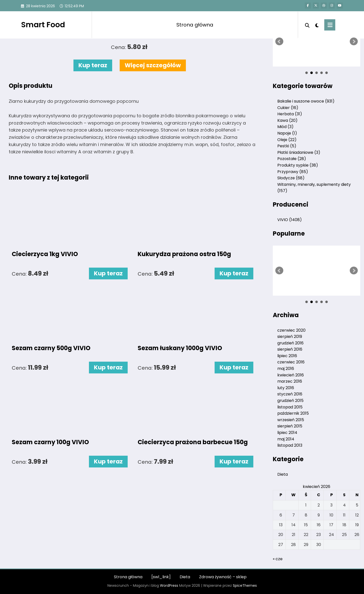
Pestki (287, 146)
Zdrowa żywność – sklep (223, 577)
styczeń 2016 (290, 394)
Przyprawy (293, 172)
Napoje (287, 133)
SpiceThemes (245, 585)
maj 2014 (286, 439)
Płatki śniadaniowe (299, 152)
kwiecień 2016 (291, 375)
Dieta (283, 474)
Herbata (290, 114)
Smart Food (43, 25)
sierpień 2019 (290, 337)
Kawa (287, 120)
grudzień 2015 (290, 401)
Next (354, 42)
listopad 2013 (290, 445)
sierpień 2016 (290, 349)
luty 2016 (286, 388)
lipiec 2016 (287, 356)
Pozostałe (292, 159)
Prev (279, 42)
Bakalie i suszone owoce (306, 101)
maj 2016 (286, 369)
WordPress (169, 585)
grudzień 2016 (290, 343)
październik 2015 (293, 413)
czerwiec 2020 (291, 330)
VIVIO (290, 220)
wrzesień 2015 (291, 420)
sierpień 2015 (290, 426)
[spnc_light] (317, 25)
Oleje (287, 140)
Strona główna (195, 25)
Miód (285, 127)
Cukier (288, 108)
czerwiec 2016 (291, 362)
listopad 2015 (290, 407)
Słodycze (291, 178)
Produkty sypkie (298, 165)
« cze (278, 559)
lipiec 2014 (287, 433)
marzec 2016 (290, 381)
